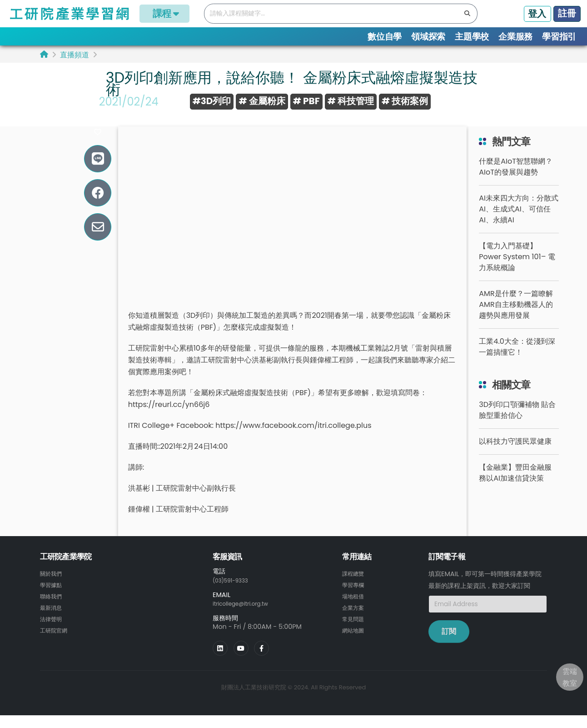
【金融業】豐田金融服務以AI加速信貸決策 (515, 486)
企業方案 (355, 620)
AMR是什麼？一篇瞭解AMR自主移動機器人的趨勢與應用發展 (516, 318)
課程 (164, 13)
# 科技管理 (351, 101)
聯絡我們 (53, 609)
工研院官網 (56, 642)
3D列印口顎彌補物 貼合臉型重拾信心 (517, 424)
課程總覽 (355, 587)
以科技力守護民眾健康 (515, 455)
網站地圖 (355, 642)
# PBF (306, 101)
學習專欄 (355, 598)
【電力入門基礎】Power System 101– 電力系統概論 (517, 270)
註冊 (567, 13)
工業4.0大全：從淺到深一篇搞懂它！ (517, 360)
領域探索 (428, 37)
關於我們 (53, 587)
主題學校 (472, 37)
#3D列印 (212, 101)
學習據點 (53, 598)
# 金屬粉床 (262, 101)
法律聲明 (53, 631)
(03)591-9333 (234, 593)
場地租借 (355, 609)
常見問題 (355, 631)
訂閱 (449, 645)
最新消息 (53, 620)
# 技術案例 (405, 101)
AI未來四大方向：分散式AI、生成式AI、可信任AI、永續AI (519, 223)
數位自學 (385, 37)
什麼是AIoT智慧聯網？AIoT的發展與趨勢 (516, 180)
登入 (537, 14)
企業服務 (515, 37)
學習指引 (559, 37)
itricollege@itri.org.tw (247, 617)
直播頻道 (75, 55)
